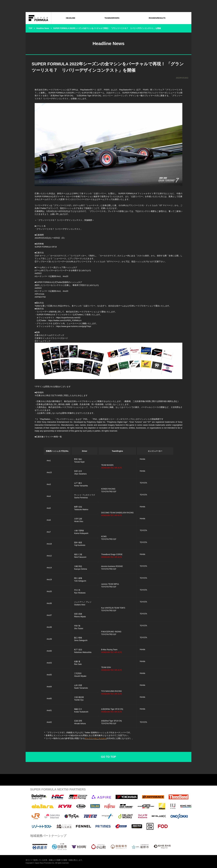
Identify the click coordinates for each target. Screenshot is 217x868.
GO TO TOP (108, 757)
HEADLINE (70, 18)
